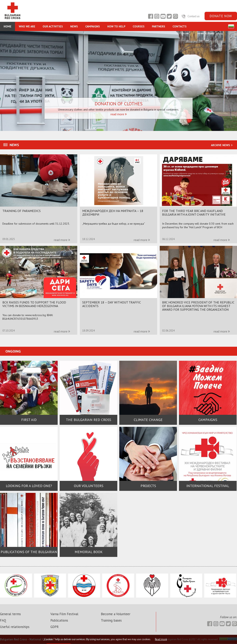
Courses (139, 26)
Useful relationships (15, 627)
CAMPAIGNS (93, 26)
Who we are (27, 26)
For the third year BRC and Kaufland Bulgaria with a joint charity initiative (194, 213)
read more (119, 114)
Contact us (190, 16)
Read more (161, 639)
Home (8, 26)
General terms (10, 614)
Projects (148, 486)
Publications (59, 620)
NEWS (74, 26)
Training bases (111, 620)
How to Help (116, 26)
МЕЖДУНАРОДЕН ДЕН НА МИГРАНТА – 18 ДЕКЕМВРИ (113, 213)
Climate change (148, 420)
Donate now (221, 16)
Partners (159, 26)
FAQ (3, 620)
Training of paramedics (22, 211)
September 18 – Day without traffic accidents (111, 304)
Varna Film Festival (64, 614)
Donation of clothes (119, 104)
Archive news (222, 145)
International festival (208, 486)
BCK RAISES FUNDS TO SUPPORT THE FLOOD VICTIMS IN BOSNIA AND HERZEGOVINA (34, 304)
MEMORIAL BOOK (89, 552)
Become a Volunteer (116, 614)
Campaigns (208, 420)
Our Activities (53, 26)
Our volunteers (89, 486)
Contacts (180, 26)
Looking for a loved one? (29, 486)
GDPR (55, 627)
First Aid (29, 420)
